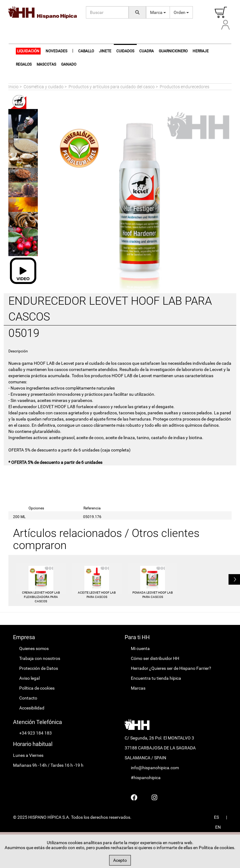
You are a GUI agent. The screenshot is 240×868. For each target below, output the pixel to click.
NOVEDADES (56, 51)
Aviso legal (29, 678)
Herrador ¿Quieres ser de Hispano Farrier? (171, 668)
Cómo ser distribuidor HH (155, 658)
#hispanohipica (146, 778)
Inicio (13, 87)
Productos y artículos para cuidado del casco (112, 87)
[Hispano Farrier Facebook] (134, 797)
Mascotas (46, 64)
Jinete (105, 51)
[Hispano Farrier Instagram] (154, 797)
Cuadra (147, 51)
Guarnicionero (173, 51)
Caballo (86, 51)
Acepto (120, 860)
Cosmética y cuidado (44, 87)
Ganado (69, 64)
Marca (158, 12)
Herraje (201, 51)
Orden (181, 12)
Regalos (24, 64)
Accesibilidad (32, 708)
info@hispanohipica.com (155, 768)
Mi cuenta (140, 648)
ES (216, 817)
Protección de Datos (39, 668)
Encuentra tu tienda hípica (156, 678)
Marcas (138, 688)
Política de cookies (37, 688)
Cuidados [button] (125, 51)
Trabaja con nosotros (40, 658)
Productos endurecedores (184, 87)
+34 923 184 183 (36, 733)
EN (218, 827)
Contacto (28, 698)
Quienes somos (34, 648)
